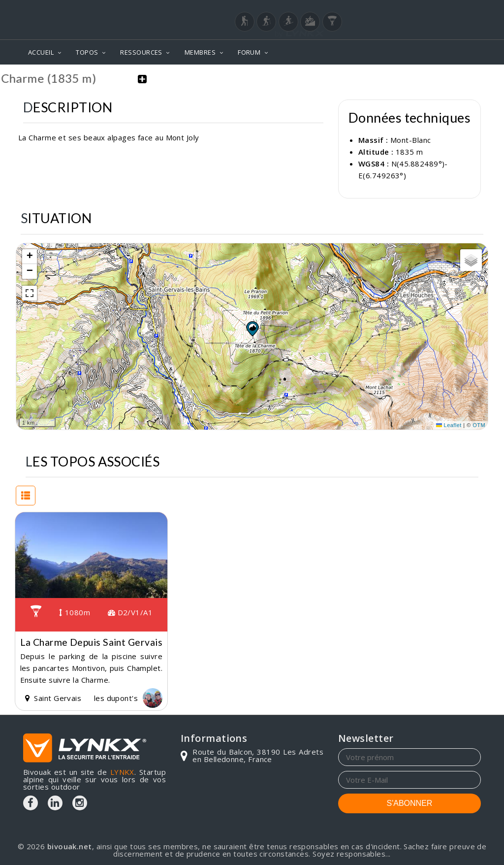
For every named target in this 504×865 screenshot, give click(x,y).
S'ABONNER (410, 802)
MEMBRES (200, 52)
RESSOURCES (141, 52)
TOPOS (87, 52)
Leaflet (449, 425)
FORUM (249, 52)
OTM (479, 425)
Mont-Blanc (411, 139)
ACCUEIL (41, 52)
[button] (252, 328)
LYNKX (122, 771)
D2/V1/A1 (130, 612)
